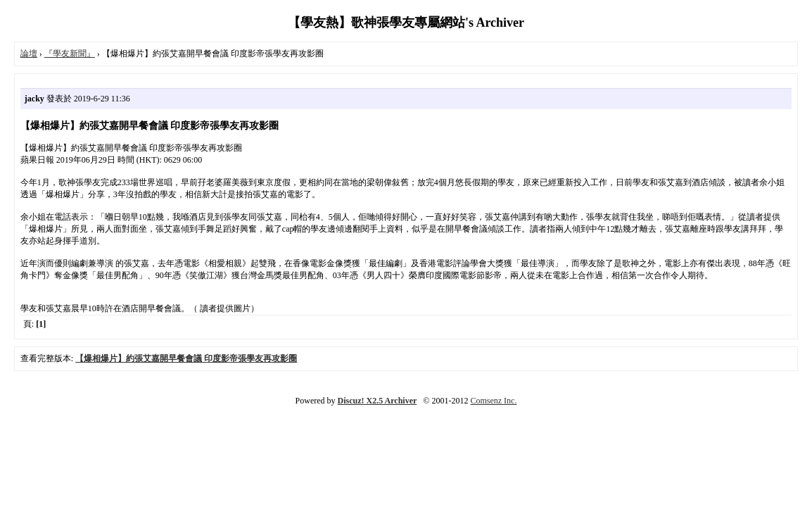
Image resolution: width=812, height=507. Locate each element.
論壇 (29, 54)
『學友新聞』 (70, 54)
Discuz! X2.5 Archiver (378, 401)
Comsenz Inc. (493, 401)
